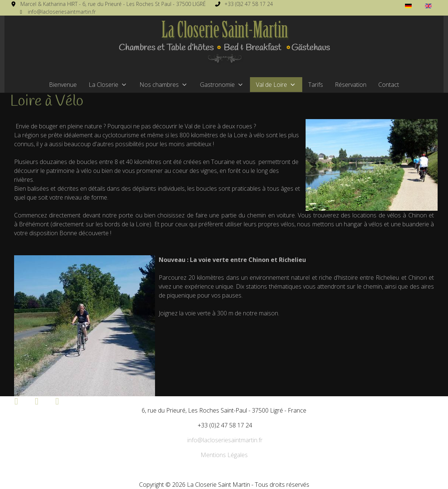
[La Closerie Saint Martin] (224, 43)
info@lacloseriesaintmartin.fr (62, 12)
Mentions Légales (224, 455)
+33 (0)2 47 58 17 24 (249, 4)
